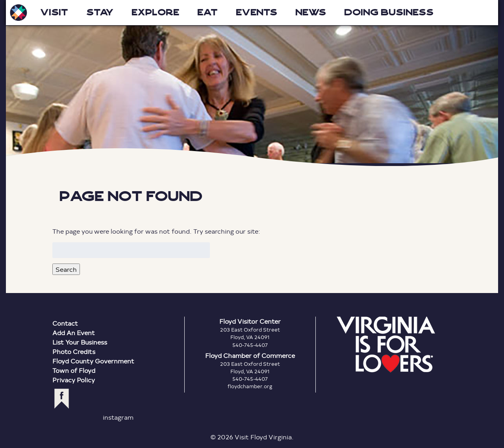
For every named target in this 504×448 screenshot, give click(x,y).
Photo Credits (74, 351)
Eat (208, 12)
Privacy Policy (74, 380)
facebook (62, 399)
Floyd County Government (93, 361)
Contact (65, 323)
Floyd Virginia (252, 83)
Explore (155, 12)
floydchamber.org (250, 386)
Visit (54, 12)
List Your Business (80, 342)
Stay (100, 12)
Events (257, 12)
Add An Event (74, 333)
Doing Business (389, 12)
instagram (118, 417)
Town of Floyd (74, 370)
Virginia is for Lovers (386, 345)
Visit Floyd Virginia (19, 13)
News (311, 12)
